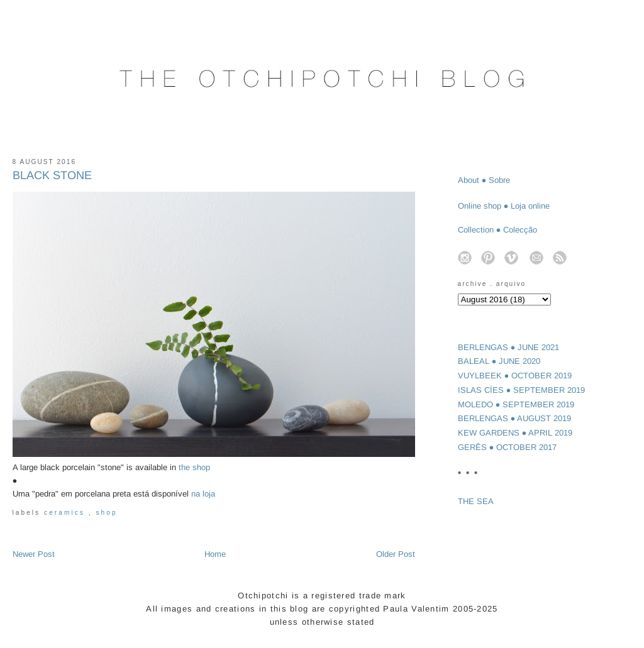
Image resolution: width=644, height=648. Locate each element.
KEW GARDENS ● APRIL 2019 (515, 433)
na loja (203, 494)
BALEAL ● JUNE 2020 (499, 361)
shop (106, 513)
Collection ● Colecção (498, 230)
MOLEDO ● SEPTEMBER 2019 (516, 404)
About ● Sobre (484, 180)
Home (215, 554)
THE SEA (476, 501)
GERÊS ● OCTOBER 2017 (508, 447)
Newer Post (34, 554)
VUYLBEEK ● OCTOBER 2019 (515, 376)
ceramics (66, 513)
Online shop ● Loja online (504, 206)
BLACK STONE (52, 175)
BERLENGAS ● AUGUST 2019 (515, 418)
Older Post (396, 554)
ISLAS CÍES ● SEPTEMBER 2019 (522, 390)
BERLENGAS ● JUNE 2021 (509, 347)
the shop (194, 467)
